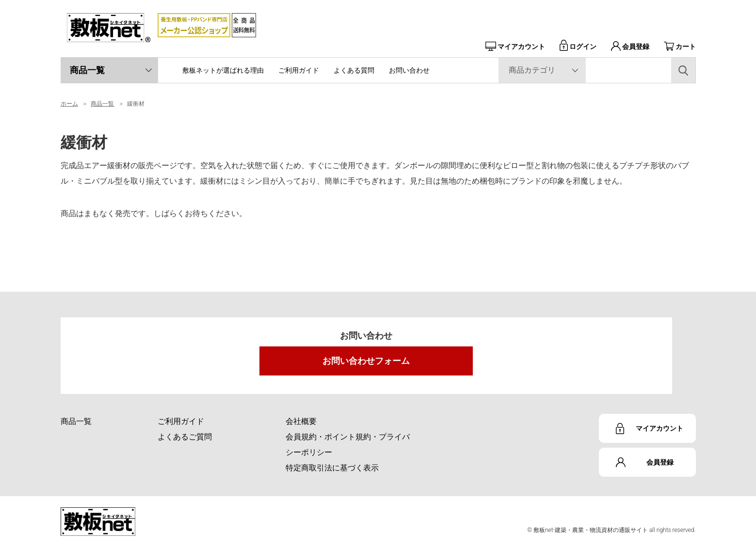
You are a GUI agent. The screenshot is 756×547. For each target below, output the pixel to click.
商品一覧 (87, 70)
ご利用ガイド (299, 70)
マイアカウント (515, 47)
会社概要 (301, 421)
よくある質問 (354, 70)
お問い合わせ (409, 70)
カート (680, 47)
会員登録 (630, 47)
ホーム (69, 104)
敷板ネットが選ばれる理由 (223, 70)
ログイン (578, 47)
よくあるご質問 (185, 437)
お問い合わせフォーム (366, 361)
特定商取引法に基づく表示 (332, 468)
